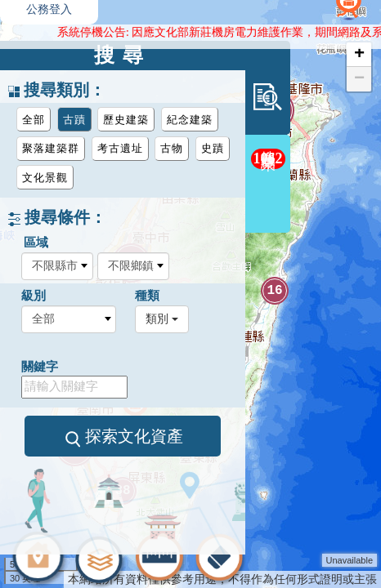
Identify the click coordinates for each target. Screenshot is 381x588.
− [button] (359, 79)
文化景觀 (45, 178)
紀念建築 (190, 120)
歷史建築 (126, 120)
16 (274, 291)
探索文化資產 (123, 437)
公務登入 (49, 9)
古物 (172, 148)
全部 (34, 120)
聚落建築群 (51, 148)
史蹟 (213, 148)
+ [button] (359, 55)
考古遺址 (120, 148)
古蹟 (74, 120)
